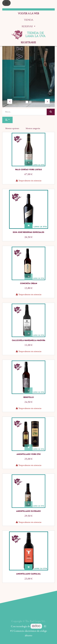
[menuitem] (28, 14)
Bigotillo (29, 397)
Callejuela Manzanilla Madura (29, 340)
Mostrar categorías (33, 129)
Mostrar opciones (12, 129)
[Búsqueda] (51, 112)
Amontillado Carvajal (28, 574)
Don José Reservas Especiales (28, 232)
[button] (7, 120)
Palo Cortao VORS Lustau (29, 170)
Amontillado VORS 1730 (29, 454)
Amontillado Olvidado (28, 511)
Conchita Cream (29, 283)
